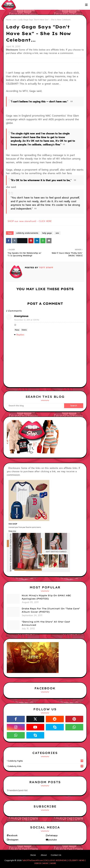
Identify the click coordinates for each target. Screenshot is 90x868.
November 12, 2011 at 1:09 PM (27, 320)
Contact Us (56, 855)
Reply (17, 330)
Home (9, 20)
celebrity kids (46, 766)
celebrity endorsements (27, 233)
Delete (24, 330)
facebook (13, 835)
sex (15, 20)
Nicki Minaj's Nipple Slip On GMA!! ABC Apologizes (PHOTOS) (46, 597)
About (44, 855)
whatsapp (53, 835)
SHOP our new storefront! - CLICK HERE (30, 221)
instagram (13, 840)
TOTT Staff (46, 268)
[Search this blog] (35, 406)
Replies (20, 335)
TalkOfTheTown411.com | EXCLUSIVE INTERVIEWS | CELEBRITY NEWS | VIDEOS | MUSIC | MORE (54, 862)
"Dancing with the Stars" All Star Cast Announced (46, 623)
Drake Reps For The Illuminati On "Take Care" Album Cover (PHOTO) (51, 610)
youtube (53, 840)
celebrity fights (46, 761)
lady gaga (47, 233)
